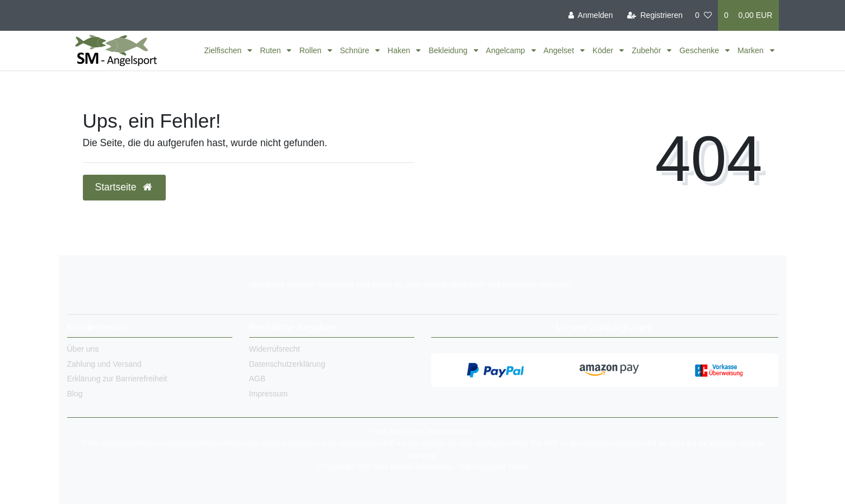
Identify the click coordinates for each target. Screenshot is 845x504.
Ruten (271, 50)
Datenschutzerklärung (287, 364)
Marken (752, 50)
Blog (75, 394)
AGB (258, 379)
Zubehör (647, 50)
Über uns (83, 349)
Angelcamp (507, 50)
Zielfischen (224, 50)
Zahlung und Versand (104, 364)
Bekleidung (449, 50)
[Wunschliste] (703, 15)
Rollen (311, 50)
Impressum (269, 394)
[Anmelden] (591, 15)
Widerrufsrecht (275, 349)
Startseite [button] (125, 187)
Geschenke (700, 50)
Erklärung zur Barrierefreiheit (117, 379)
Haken (400, 50)
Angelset (560, 50)
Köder (604, 50)
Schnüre (356, 50)
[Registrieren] (655, 15)
